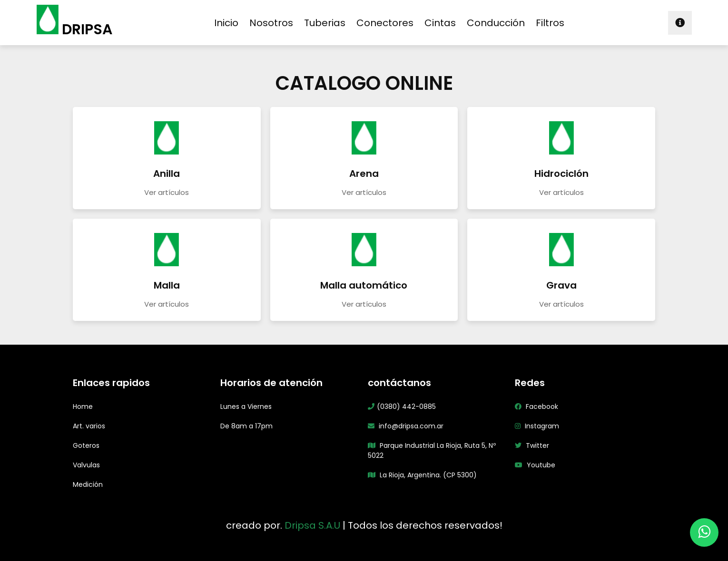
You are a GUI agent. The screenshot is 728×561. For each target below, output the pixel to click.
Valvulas (86, 465)
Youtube (535, 465)
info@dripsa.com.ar (406, 426)
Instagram (537, 426)
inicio (226, 23)
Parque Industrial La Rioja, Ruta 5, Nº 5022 (432, 450)
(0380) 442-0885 (402, 406)
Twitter (532, 445)
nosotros (271, 23)
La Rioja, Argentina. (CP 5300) (422, 475)
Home (83, 406)
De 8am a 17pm (246, 426)
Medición (88, 484)
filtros (550, 23)
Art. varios (89, 426)
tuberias (325, 23)
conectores (385, 23)
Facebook (536, 406)
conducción (496, 23)
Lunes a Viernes (246, 406)
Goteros (86, 445)
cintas (440, 23)
